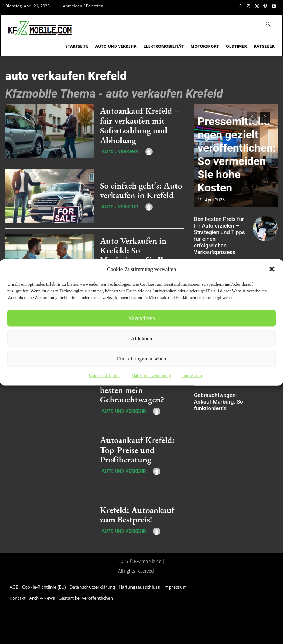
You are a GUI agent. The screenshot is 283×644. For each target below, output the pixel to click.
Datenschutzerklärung (151, 375)
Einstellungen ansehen (142, 359)
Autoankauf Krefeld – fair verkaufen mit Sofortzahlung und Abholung (139, 125)
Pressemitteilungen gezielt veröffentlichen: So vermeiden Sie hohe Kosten (234, 184)
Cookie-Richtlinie (105, 375)
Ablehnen (141, 338)
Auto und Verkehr (119, 404)
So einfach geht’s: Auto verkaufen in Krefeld (134, 190)
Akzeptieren (141, 318)
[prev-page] (252, 117)
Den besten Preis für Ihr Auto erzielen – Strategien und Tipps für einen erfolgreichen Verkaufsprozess (222, 231)
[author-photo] (141, 148)
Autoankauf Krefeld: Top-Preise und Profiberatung (139, 450)
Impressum (192, 375)
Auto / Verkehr (116, 149)
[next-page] (265, 117)
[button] (272, 269)
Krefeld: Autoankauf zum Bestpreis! (138, 514)
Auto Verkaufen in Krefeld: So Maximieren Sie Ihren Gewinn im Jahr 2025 (141, 255)
